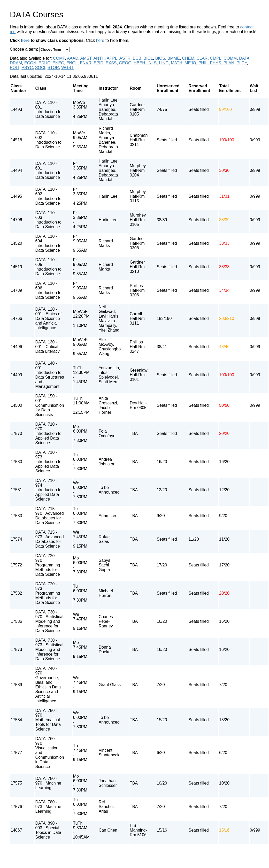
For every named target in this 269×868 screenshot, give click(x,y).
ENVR (86, 63)
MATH (176, 63)
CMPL (216, 58)
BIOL (148, 58)
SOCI (40, 68)
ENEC (58, 63)
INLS (152, 63)
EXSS (111, 63)
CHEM (188, 58)
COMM (230, 58)
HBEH (139, 63)
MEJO (190, 63)
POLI (14, 68)
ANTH (99, 58)
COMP (59, 58)
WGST (67, 68)
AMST (86, 58)
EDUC (44, 63)
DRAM (16, 63)
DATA (244, 58)
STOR (53, 68)
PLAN (229, 63)
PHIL (203, 63)
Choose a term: (25, 49)
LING (164, 63)
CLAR (202, 58)
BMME (174, 58)
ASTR (125, 58)
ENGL (72, 63)
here (25, 40)
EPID (99, 63)
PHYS (216, 63)
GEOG (125, 63)
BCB (137, 58)
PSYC (27, 68)
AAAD (73, 58)
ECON (30, 63)
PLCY (242, 63)
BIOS (160, 58)
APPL (112, 58)
